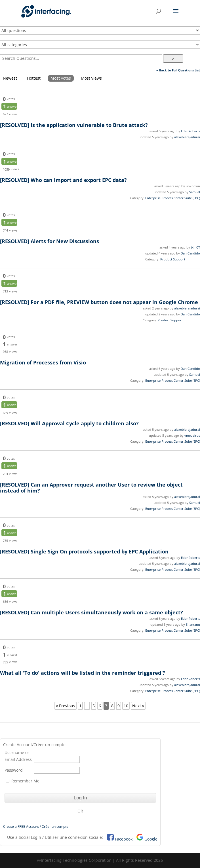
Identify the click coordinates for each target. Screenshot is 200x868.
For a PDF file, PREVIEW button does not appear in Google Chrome (99, 302)
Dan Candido (190, 253)
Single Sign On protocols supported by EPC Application (84, 551)
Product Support (173, 259)
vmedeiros (192, 435)
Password (14, 770)
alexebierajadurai (187, 137)
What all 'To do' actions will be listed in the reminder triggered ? (83, 673)
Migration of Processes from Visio (43, 362)
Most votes (61, 78)
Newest (10, 78)
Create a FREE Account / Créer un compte (36, 826)
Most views (91, 78)
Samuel (195, 192)
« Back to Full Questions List (178, 70)
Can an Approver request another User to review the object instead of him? (91, 488)
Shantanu (193, 624)
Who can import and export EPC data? (63, 180)
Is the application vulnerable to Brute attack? (74, 125)
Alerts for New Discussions (50, 241)
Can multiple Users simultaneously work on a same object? (91, 612)
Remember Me (23, 781)
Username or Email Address (18, 756)
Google (151, 839)
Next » (138, 706)
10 (126, 706)
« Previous (66, 706)
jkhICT (195, 247)
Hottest (34, 78)
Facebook (124, 839)
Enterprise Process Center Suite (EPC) (173, 198)
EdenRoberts (190, 131)
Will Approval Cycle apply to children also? (69, 423)
